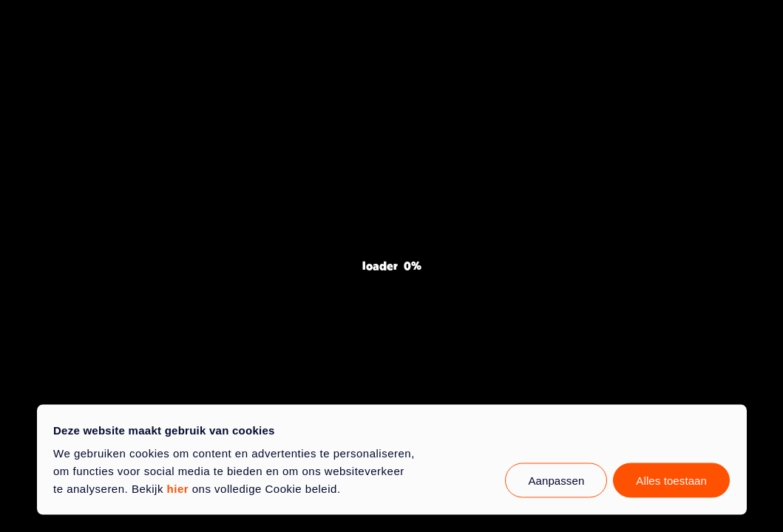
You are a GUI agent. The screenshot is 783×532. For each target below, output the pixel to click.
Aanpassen (556, 481)
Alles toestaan (671, 481)
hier (178, 489)
